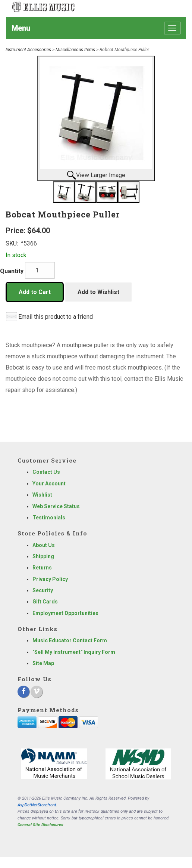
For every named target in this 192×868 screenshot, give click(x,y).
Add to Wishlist (98, 292)
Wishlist (42, 495)
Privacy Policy (50, 579)
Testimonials (49, 518)
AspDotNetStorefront (37, 805)
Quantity (12, 271)
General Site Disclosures (40, 825)
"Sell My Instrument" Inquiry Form (74, 652)
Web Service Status (56, 506)
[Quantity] (40, 270)
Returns (42, 568)
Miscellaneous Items (75, 50)
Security (43, 590)
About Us (44, 545)
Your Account (49, 484)
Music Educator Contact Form (70, 640)
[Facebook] (23, 692)
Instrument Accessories (28, 50)
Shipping (43, 556)
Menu (21, 28)
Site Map (43, 663)
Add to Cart (35, 292)
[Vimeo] (37, 692)
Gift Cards (45, 602)
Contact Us (46, 472)
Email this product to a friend (56, 317)
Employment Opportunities (65, 613)
